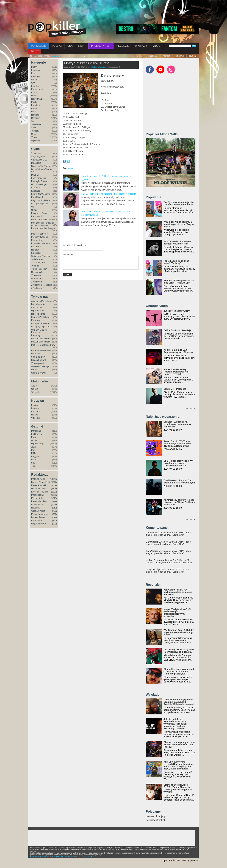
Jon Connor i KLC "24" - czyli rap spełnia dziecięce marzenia (178, 592)
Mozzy (70, 168)
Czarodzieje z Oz (39, 160)
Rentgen (35, 250)
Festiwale (36, 405)
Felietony (36, 70)
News (34, 96)
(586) (54, 524)
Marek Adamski (38, 485)
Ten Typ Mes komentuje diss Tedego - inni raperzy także (179, 203)
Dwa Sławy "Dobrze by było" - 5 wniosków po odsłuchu (179, 651)
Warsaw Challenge (40, 366)
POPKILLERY (39, 46)
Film (33, 73)
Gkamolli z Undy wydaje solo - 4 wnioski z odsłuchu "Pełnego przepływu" (179, 671)
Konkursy (36, 320)
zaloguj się (58, 56)
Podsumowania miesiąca (43, 228)
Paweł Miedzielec (39, 501)
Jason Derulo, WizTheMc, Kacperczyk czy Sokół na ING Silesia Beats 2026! (177, 444)
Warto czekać (38, 279)
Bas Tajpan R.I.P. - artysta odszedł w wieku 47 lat (177, 243)
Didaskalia (36, 163)
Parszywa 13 (37, 216)
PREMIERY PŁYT (101, 46)
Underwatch (37, 272)
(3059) (54, 485)
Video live (36, 418)
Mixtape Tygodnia (40, 204)
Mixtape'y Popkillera (41, 327)
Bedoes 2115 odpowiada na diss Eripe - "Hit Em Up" (179, 282)
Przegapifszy (37, 240)
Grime (34, 440)
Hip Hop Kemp (38, 314)
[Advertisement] (113, 10)
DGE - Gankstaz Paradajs (177, 330)
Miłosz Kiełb (37, 498)
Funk (34, 437)
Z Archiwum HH (39, 282)
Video (34, 137)
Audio (34, 386)
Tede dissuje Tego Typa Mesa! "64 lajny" (176, 262)
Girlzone (35, 80)
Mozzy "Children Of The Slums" (87, 63)
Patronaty (153, 56)
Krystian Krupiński (40, 492)
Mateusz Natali (38, 479)
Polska (34, 102)
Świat (34, 128)
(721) (54, 514)
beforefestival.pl (155, 820)
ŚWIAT (82, 46)
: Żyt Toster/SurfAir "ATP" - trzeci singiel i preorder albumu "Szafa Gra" (168, 534)
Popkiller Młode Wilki (41, 350)
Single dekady (38, 357)
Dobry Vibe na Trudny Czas (41, 171)
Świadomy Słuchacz (41, 256)
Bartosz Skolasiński (40, 482)
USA (70, 46)
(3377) (54, 482)
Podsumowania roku (41, 342)
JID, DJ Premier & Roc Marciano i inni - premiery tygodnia (109, 194)
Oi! (33, 207)
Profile (34, 108)
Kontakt (166, 56)
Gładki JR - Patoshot (175, 389)
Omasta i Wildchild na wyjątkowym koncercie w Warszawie (177, 424)
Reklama (180, 56)
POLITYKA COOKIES (85, 857)
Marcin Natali (37, 495)
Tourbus (35, 266)
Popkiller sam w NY (40, 234)
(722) (54, 511)
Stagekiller (36, 253)
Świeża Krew (37, 259)
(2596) (54, 489)
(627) (54, 517)
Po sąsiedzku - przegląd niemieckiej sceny (43, 224)
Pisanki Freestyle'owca (42, 220)
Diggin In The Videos (41, 166)
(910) (54, 508)
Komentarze (37, 89)
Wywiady (35, 140)
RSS (191, 56)
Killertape (36, 191)
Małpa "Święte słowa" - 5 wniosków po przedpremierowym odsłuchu (177, 613)
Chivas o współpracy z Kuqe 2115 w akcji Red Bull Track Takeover (179, 745)
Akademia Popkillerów (42, 301)
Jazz (33, 447)
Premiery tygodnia (40, 237)
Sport (34, 121)
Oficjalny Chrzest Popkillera (39, 331)
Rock (34, 460)
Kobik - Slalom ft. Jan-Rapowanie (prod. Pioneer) (178, 351)
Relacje (35, 415)
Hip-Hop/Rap (37, 444)
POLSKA (57, 46)
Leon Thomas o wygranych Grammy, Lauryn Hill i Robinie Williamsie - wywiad (179, 702)
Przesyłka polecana (40, 243)
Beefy (34, 67)
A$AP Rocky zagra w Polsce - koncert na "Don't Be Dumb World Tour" (179, 502)
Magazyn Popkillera (41, 200)
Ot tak (34, 210)
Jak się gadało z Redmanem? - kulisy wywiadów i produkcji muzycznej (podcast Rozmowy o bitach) (175, 724)
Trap (33, 466)
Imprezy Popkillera (40, 317)
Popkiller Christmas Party (43, 345)
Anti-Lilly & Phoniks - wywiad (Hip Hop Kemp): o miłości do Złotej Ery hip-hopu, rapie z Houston (178, 765)
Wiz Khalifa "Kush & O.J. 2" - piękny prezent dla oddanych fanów (179, 632)
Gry (33, 83)
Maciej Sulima (38, 505)
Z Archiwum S (38, 288)
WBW (34, 370)
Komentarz (69, 254)
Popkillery (36, 354)
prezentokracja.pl (156, 816)
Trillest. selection (39, 269)
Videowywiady (38, 363)
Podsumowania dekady (42, 339)
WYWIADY (141, 46)
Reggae (35, 456)
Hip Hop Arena (38, 311)
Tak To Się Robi (39, 263)
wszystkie (190, 408)
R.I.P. (34, 112)
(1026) (54, 505)
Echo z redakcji (38, 178)
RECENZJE (123, 46)
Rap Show (36, 247)
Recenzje (36, 118)
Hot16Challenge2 (39, 184)
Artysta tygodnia (39, 157)
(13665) (53, 479)
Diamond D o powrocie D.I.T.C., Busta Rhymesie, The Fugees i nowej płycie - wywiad (178, 788)
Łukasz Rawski (38, 517)
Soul (33, 463)
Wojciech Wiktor (39, 524)
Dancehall (36, 431)
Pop (33, 450)
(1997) (54, 492)
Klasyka (35, 86)
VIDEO (157, 46)
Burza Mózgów (38, 304)
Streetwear (36, 124)
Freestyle (36, 77)
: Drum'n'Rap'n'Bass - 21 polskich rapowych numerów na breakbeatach (169, 561)
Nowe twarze (37, 99)
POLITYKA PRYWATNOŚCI (63, 857)
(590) (54, 521)
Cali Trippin (37, 308)
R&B (33, 453)
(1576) (54, 495)
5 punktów (36, 153)
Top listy (35, 131)
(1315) (54, 498)
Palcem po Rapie (39, 213)
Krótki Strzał (37, 197)
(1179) (54, 501)
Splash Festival (38, 360)
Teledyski (36, 392)
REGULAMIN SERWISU (40, 857)
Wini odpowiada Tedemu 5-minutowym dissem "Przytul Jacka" (179, 224)
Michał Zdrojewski (40, 514)
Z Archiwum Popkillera (42, 285)
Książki (35, 92)
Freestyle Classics (40, 181)
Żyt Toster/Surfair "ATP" (177, 311)
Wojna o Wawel (39, 373)
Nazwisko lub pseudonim (75, 245)
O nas (140, 56)
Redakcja (36, 508)
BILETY (35, 51)
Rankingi (35, 115)
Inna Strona (37, 188)
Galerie (35, 389)
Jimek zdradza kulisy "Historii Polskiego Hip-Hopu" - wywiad (176, 372)
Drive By (35, 175)
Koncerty (35, 412)
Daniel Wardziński (40, 489)
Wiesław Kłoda (38, 511)
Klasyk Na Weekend (41, 194)
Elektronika (36, 434)
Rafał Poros (37, 521)
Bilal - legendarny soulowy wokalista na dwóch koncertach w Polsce (178, 463)
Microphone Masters (41, 323)
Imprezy (35, 408)
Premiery (35, 105)
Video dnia (36, 275)
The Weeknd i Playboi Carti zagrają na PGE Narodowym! (179, 481)
